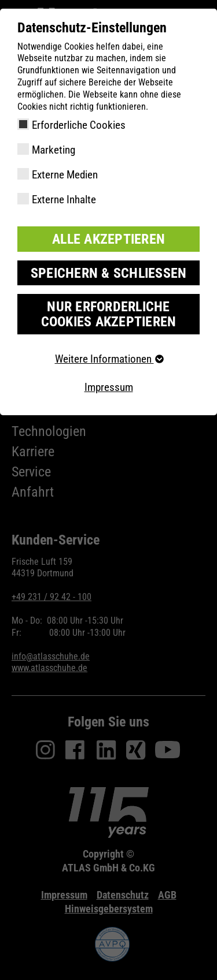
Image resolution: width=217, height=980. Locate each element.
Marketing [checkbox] (54, 150)
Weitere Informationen (109, 359)
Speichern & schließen (109, 273)
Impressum (109, 387)
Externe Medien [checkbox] (65, 175)
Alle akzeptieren (108, 239)
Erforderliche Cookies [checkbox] (79, 125)
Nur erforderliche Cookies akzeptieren (109, 314)
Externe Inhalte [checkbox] (64, 200)
